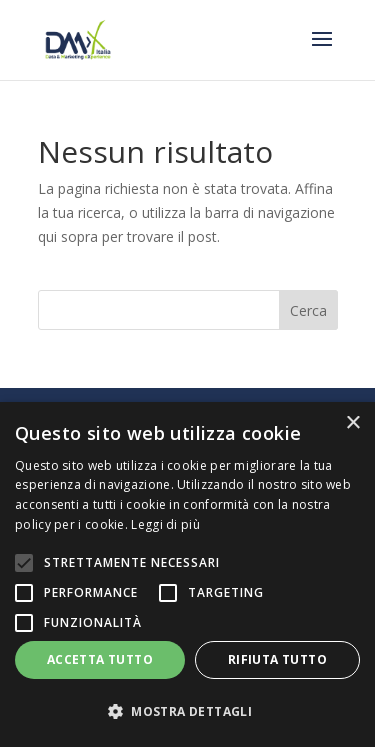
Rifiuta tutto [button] (277, 659)
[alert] (187, 574)
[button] (187, 712)
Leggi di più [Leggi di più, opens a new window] (165, 524)
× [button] (352, 423)
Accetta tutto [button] (100, 659)
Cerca (308, 310)
